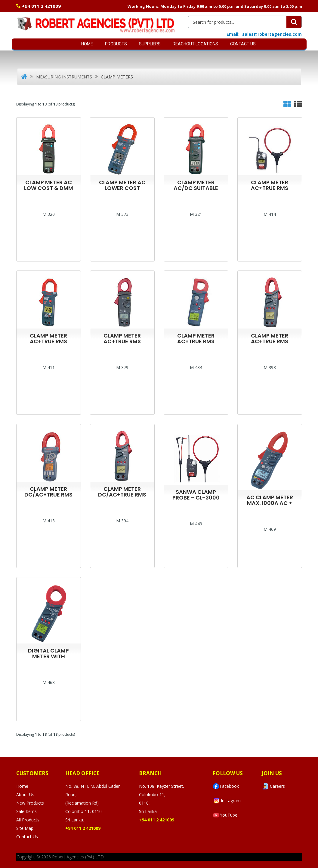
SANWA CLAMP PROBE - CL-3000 (196, 495)
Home (87, 44)
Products (116, 44)
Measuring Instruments (64, 77)
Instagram (227, 801)
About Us (25, 795)
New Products (30, 803)
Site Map (25, 828)
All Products (28, 820)
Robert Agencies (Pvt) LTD (78, 857)
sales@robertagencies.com (272, 34)
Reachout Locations (195, 44)
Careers (273, 786)
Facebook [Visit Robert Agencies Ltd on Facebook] (226, 786)
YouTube (225, 815)
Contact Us (243, 44)
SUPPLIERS (150, 44)
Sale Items (26, 811)
